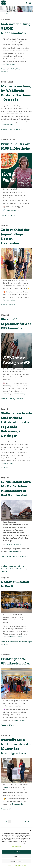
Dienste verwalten (17, 847)
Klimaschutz (5, 572)
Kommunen (13, 556)
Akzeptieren (16, 852)
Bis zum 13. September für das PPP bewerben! (16, 324)
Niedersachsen (9, 14)
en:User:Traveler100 (14, 544)
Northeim (7, 787)
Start (2, 14)
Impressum (24, 865)
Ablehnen (16, 856)
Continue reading (10, 64)
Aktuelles (4, 69)
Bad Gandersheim (20, 569)
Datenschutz (18, 865)
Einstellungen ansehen (17, 861)
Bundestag (12, 69)
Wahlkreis (4, 72)
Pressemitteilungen (25, 642)
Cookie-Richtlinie (10, 865)
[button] (30, 830)
